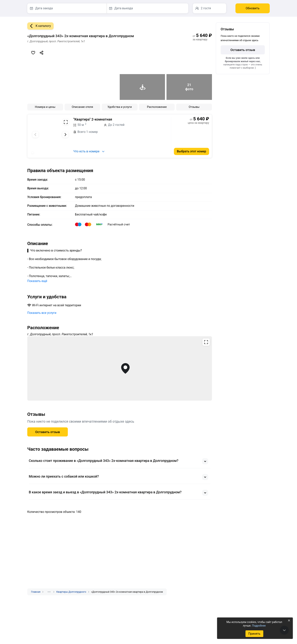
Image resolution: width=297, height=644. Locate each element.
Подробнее (259, 626)
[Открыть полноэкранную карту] (120, 368)
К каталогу (39, 26)
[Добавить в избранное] (33, 53)
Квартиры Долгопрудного (71, 592)
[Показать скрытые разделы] (49, 592)
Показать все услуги (42, 313)
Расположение (157, 107)
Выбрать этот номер (191, 151)
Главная (36, 592)
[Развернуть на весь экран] (66, 122)
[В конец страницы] (284, 630)
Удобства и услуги (120, 107)
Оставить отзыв (48, 432)
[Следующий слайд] (65, 135)
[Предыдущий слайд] (35, 135)
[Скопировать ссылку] (41, 53)
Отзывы (194, 107)
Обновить (253, 8)
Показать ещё (37, 281)
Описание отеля (82, 107)
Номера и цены (45, 107)
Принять (254, 634)
